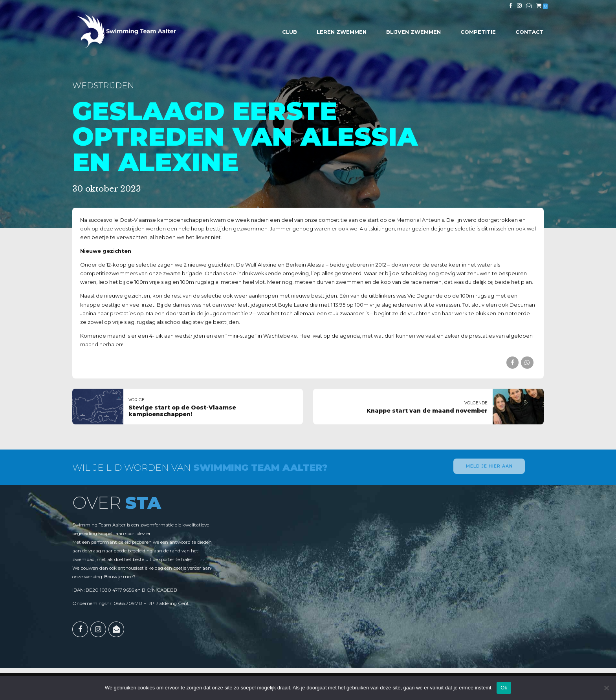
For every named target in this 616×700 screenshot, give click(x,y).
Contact (530, 32)
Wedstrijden (103, 85)
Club (290, 32)
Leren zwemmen (342, 32)
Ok (504, 688)
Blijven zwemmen (413, 32)
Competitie (478, 32)
